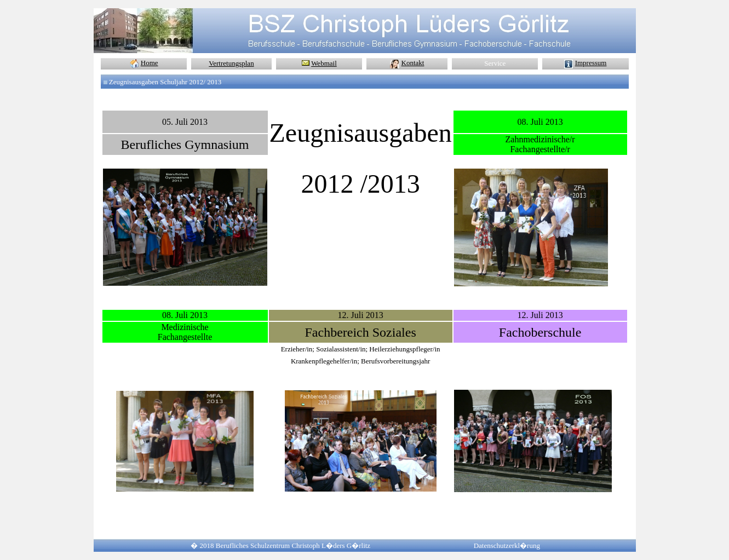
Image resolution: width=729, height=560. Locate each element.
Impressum (591, 63)
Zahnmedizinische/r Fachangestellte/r (540, 144)
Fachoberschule (540, 332)
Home (150, 63)
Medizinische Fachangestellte (185, 332)
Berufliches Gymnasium (185, 145)
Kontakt (413, 63)
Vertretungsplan (231, 63)
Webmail (324, 63)
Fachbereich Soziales (360, 332)
